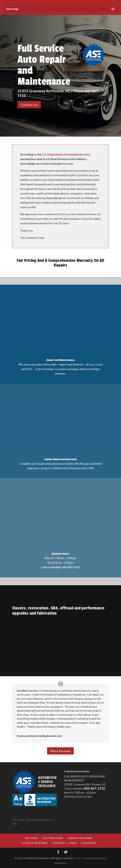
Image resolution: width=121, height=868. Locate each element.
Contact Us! (29, 105)
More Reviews (60, 751)
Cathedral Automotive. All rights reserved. (49, 858)
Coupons (89, 843)
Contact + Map (64, 843)
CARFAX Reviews (80, 838)
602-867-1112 (94, 788)
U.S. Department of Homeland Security (66, 154)
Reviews (32, 838)
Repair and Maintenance (60, 360)
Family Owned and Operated (60, 459)
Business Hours (61, 554)
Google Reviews (35, 843)
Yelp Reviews (53, 838)
